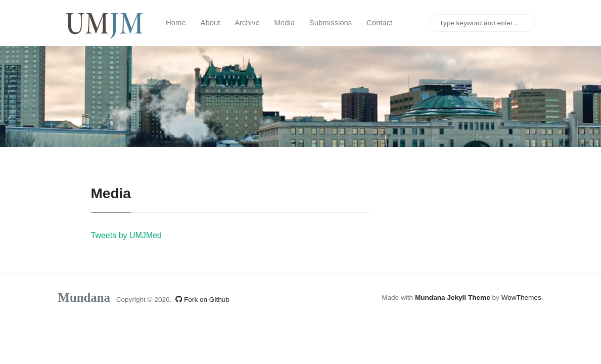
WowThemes (521, 298)
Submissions (331, 23)
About (211, 23)
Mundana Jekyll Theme (454, 298)
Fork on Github (202, 300)
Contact (379, 23)
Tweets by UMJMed (126, 235)
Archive (247, 23)
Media (285, 23)
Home (176, 23)
